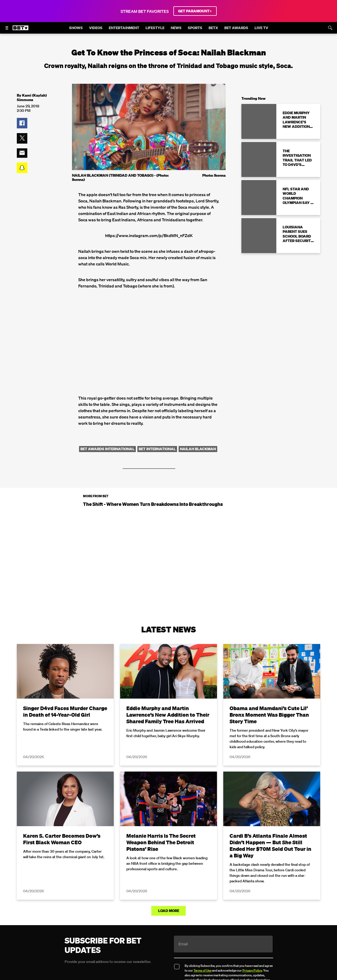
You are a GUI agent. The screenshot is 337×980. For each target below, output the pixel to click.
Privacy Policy (252, 970)
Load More (169, 911)
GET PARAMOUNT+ (195, 11)
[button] (22, 123)
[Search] (330, 28)
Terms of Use (203, 970)
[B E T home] (20, 30)
